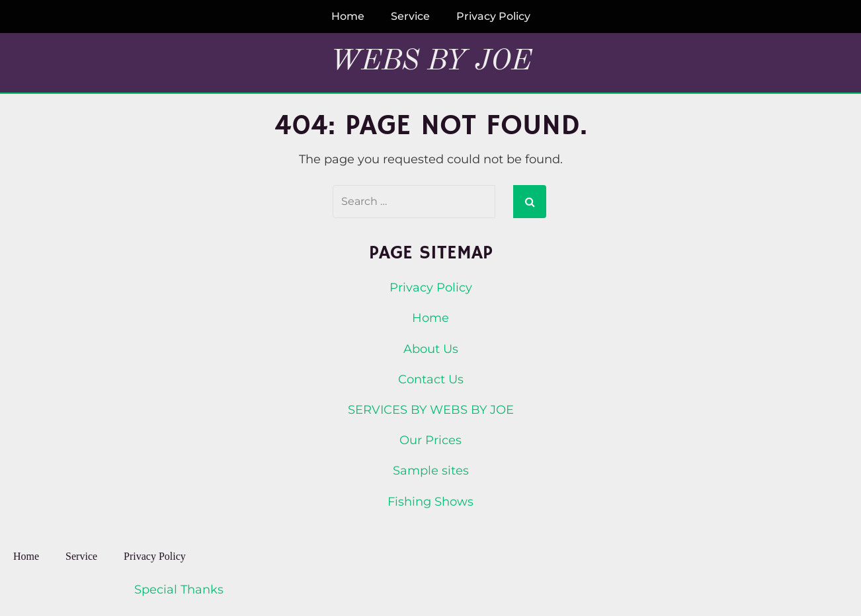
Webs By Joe (431, 61)
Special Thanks (179, 590)
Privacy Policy (493, 16)
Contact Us (431, 379)
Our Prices (430, 440)
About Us (431, 349)
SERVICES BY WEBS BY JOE (431, 410)
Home (348, 16)
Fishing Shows (430, 502)
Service (410, 16)
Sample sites (431, 471)
